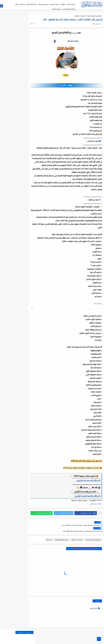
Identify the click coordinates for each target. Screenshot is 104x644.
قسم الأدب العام (26, 112)
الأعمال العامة (56, 9)
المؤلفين (63, 4)
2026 (29, 220)
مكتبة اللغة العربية (32, 4)
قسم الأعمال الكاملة (10, 112)
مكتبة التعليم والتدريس (68, 9)
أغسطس (27, 234)
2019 (29, 451)
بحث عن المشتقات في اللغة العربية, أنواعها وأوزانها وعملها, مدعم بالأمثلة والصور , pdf (13, 148)
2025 (29, 227)
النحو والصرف (26, 109)
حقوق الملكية (57, 2)
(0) (41, 24)
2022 (29, 337)
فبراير (28, 255)
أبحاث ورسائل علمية (26, 105)
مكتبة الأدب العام (20, 4)
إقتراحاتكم (43, 2)
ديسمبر (27, 230)
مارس (27, 252)
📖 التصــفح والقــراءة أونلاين (86, 506)
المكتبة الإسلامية (43, 4)
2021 (29, 366)
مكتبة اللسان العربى (79, 641)
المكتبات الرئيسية (54, 4)
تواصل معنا (36, 2)
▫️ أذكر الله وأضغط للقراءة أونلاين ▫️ (87, 510)
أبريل (28, 248)
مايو (28, 245)
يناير (28, 223)
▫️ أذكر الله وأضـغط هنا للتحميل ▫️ (88, 495)
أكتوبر (27, 273)
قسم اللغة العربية (10, 128)
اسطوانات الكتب (10, 105)
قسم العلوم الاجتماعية (26, 124)
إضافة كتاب (29, 2)
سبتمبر (27, 277)
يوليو (28, 237)
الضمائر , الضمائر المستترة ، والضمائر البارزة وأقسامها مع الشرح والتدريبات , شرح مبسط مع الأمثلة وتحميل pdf (13, 160)
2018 (29, 497)
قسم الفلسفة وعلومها (26, 128)
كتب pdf (49, 548)
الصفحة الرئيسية (72, 2)
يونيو (28, 241)
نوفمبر (27, 270)
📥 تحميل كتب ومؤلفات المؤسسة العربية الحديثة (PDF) (83, 482)
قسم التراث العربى (10, 116)
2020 (29, 405)
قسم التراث (26, 116)
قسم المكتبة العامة (26, 132)
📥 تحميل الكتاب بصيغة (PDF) (86, 490)
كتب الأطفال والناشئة (62, 548)
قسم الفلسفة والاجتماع (10, 124)
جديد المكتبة (64, 2)
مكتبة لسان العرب (96, 518)
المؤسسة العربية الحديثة (94, 16)
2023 (29, 309)
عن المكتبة (49, 2)
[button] (87, 527)
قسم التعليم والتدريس (10, 120)
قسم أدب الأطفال (79, 16)
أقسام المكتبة (71, 4)
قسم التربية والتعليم (26, 120)
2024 (29, 262)
